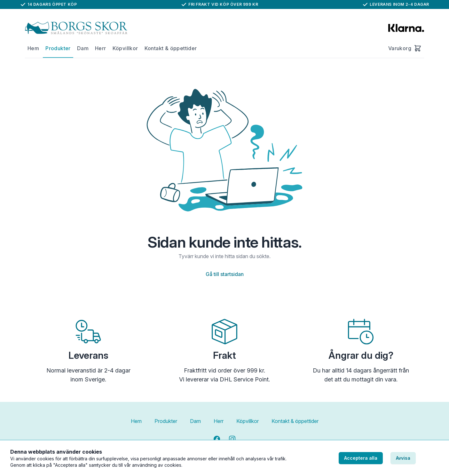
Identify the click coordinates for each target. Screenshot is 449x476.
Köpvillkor (125, 48)
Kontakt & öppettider (171, 48)
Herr (101, 48)
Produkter (58, 48)
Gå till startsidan (225, 274)
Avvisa (403, 458)
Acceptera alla (361, 458)
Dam (83, 48)
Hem (33, 48)
